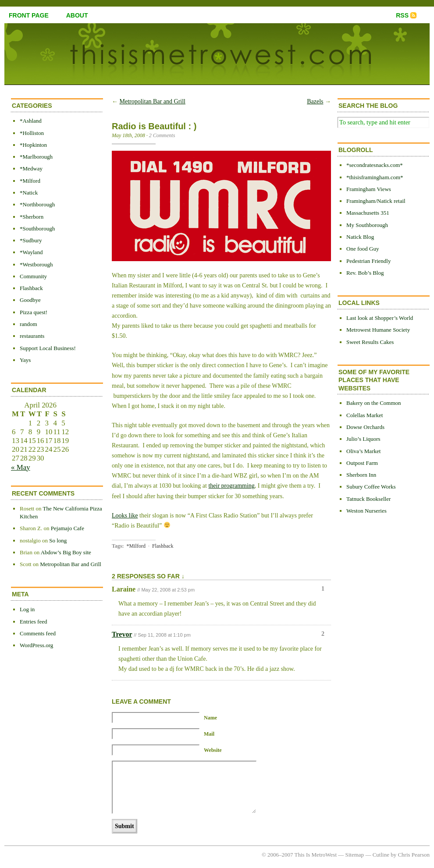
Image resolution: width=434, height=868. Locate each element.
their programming (231, 486)
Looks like (125, 515)
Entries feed (33, 622)
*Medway (31, 168)
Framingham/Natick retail (376, 201)
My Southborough (367, 225)
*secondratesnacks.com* (375, 165)
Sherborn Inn (361, 475)
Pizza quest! (34, 312)
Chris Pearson (414, 855)
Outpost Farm (362, 463)
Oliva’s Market (363, 451)
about (77, 15)
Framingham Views (369, 189)
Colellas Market (365, 415)
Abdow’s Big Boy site (66, 552)
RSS (402, 15)
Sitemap (355, 855)
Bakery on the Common (374, 403)
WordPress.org (36, 645)
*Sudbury (31, 240)
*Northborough (37, 204)
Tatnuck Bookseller (368, 499)
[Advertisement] (373, 665)
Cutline (381, 855)
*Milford (30, 181)
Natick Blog (360, 237)
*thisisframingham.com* (375, 177)
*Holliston (32, 133)
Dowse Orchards (365, 427)
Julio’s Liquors (363, 439)
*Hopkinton (33, 145)
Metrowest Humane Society (378, 330)
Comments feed (38, 633)
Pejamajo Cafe (68, 528)
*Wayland (31, 252)
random (28, 324)
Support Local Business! (48, 348)
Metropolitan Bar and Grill (71, 564)
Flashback (31, 288)
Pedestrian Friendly (368, 261)
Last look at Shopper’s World (380, 318)
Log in (27, 609)
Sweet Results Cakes (370, 342)
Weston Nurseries (366, 511)
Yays (25, 360)
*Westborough (36, 264)
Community (33, 276)
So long (58, 540)
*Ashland (31, 121)
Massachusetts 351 (368, 213)
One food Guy (363, 249)
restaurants (32, 336)
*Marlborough (36, 157)
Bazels (315, 101)
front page (29, 15)
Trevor (122, 634)
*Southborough (37, 229)
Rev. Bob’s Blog (365, 273)
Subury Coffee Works (371, 487)
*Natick (29, 193)
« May (21, 467)
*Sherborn (32, 217)
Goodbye (30, 300)
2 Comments (162, 135)
